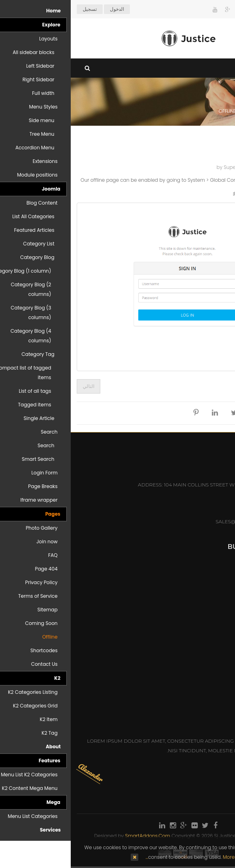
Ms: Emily (217, 700)
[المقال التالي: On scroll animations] (18, 386)
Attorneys (214, 565)
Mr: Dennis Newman (202, 653)
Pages (190, 111)
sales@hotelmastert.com (181, 521)
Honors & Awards (204, 600)
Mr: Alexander (209, 676)
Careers (218, 588)
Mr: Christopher (206, 688)
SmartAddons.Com (77, 836)
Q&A (224, 612)
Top (226, 141)
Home (221, 111)
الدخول (46, 9)
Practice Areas (208, 577)
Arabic (214, 9)
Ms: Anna (217, 665)
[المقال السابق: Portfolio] (216, 386)
